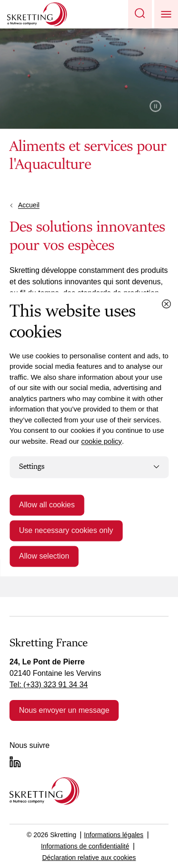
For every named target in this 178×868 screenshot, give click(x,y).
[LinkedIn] (15, 762)
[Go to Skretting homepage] (37, 14)
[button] (140, 14)
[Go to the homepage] (44, 791)
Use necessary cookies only (66, 530)
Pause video (155, 106)
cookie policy (102, 441)
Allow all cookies (47, 505)
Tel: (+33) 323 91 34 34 (49, 685)
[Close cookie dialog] (166, 304)
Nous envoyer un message (64, 710)
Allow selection (44, 556)
